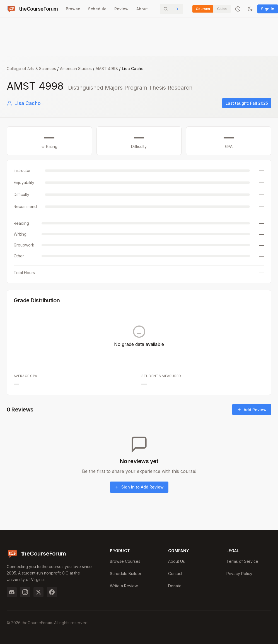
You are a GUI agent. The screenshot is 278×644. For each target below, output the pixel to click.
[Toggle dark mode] (250, 9)
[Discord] (12, 592)
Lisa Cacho (24, 103)
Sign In (268, 9)
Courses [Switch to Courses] (203, 9)
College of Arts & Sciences (31, 69)
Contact (175, 574)
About (142, 9)
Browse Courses (125, 561)
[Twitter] (38, 592)
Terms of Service (242, 561)
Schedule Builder (126, 574)
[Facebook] (52, 592)
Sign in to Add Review (139, 487)
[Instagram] (25, 592)
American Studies (76, 69)
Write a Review (124, 586)
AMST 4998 (107, 69)
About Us (177, 561)
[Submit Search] (177, 9)
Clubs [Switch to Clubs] (222, 9)
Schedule (97, 9)
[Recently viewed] (238, 9)
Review (121, 9)
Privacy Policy (239, 574)
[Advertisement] (139, 39)
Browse (73, 9)
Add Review (252, 410)
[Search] (171, 9)
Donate (175, 586)
